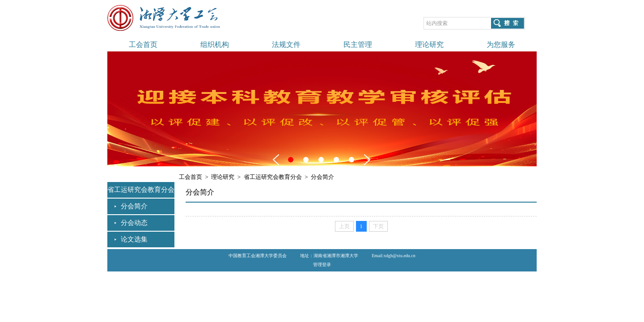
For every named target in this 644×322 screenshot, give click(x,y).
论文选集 (134, 239)
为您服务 (501, 44)
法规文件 (286, 44)
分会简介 (134, 206)
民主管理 (358, 44)
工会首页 (143, 44)
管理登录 (322, 265)
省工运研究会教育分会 (273, 177)
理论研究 (429, 44)
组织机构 (215, 44)
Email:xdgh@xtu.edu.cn (394, 256)
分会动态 (134, 223)
